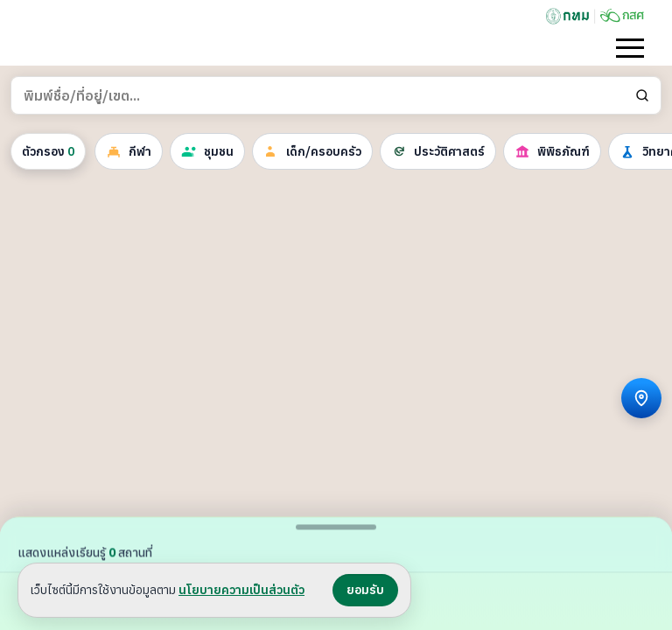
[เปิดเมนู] (630, 48)
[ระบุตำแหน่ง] (641, 398)
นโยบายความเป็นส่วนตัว (241, 590)
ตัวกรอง (48, 151)
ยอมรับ (365, 590)
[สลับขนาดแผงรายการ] (336, 527)
